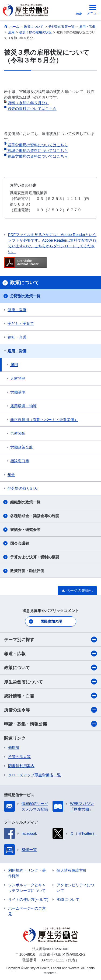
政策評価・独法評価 (27, 571)
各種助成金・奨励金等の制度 (35, 516)
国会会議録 (20, 543)
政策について (50, 668)
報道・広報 (50, 654)
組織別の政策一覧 (25, 502)
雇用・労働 (17, 351)
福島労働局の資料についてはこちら (38, 156)
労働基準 (18, 392)
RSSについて (68, 899)
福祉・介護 (17, 337)
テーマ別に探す (50, 640)
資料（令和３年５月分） (28, 103)
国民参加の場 (51, 621)
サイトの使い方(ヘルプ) (28, 899)
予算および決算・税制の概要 (35, 557)
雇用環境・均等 (23, 406)
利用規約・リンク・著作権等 (27, 873)
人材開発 (18, 378)
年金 (11, 475)
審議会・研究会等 (25, 530)
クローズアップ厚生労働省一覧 (34, 775)
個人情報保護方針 (72, 870)
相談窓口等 (20, 461)
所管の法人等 (19, 757)
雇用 (14, 365)
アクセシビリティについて (75, 888)
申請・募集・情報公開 (50, 724)
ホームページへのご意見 (27, 911)
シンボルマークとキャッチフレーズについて (27, 888)
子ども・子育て (21, 324)
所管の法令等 (50, 710)
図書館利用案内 (21, 766)
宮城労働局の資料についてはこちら (37, 151)
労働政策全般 (22, 447)
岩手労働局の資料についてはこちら (38, 145)
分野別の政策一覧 (25, 296)
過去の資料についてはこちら (32, 109)
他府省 (14, 748)
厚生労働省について (50, 682)
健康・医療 (17, 310)
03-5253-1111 (52, 960)
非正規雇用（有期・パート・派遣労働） (44, 420)
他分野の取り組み (23, 488)
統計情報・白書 (50, 696)
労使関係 (18, 433)
